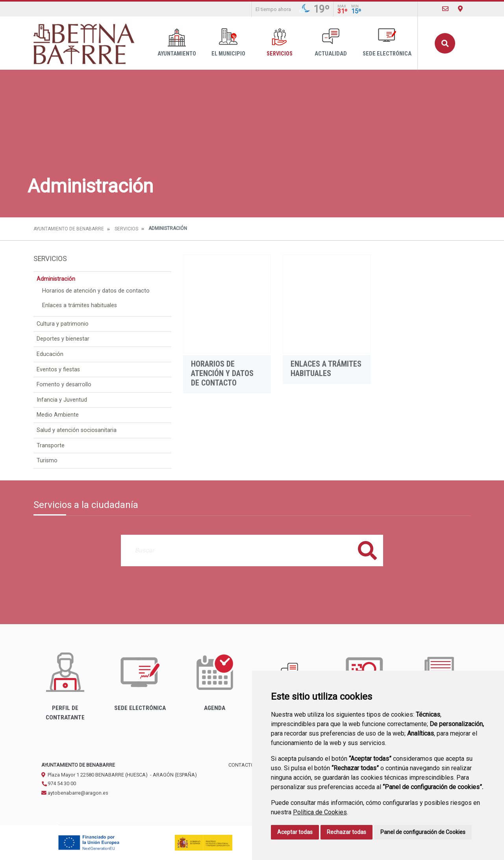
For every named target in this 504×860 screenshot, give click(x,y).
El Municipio (228, 43)
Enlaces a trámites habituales (80, 305)
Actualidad (331, 43)
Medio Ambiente (58, 415)
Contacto (241, 765)
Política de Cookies (320, 812)
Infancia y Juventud (62, 400)
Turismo (47, 461)
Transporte (51, 446)
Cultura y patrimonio (63, 324)
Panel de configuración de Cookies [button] (423, 832)
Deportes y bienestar (63, 339)
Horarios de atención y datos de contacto (96, 291)
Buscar (445, 43)
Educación (50, 354)
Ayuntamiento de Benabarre (69, 229)
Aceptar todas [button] (295, 832)
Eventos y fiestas (58, 370)
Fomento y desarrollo (64, 385)
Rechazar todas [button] (346, 832)
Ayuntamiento (177, 43)
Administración (56, 279)
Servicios (280, 43)
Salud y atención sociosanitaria (77, 430)
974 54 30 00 (59, 783)
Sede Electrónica (387, 43)
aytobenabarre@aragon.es (75, 793)
